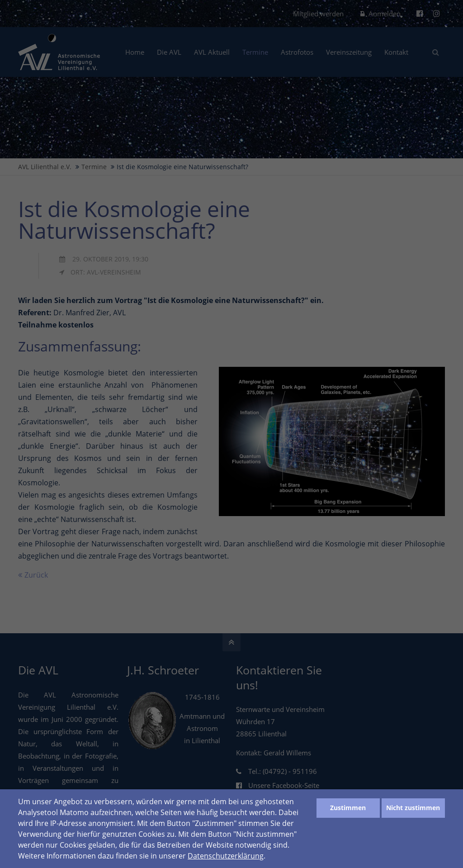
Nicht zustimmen (413, 808)
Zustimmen (348, 808)
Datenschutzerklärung (226, 856)
